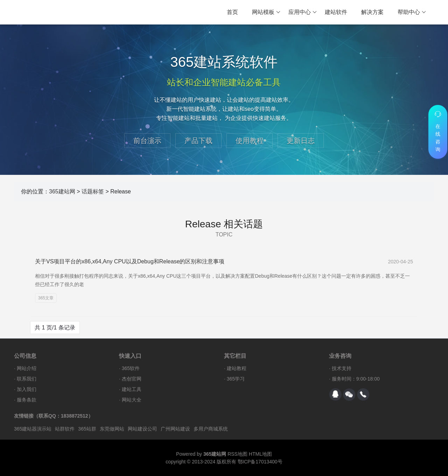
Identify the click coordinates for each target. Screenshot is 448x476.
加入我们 (27, 389)
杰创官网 (132, 379)
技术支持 (342, 368)
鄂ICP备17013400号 (260, 462)
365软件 (131, 368)
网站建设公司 (142, 429)
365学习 (236, 379)
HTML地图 (260, 454)
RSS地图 (237, 454)
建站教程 (237, 368)
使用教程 (250, 141)
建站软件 (336, 12)
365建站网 (62, 191)
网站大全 (132, 400)
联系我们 (27, 379)
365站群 (87, 429)
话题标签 (93, 191)
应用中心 (303, 12)
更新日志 (301, 141)
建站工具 (132, 389)
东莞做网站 (112, 429)
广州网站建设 (175, 429)
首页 (232, 12)
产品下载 (198, 141)
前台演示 (147, 141)
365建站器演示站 (33, 429)
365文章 (46, 298)
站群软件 (65, 429)
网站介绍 (27, 368)
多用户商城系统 (211, 429)
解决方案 (372, 12)
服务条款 (27, 400)
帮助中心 (412, 12)
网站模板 (266, 12)
